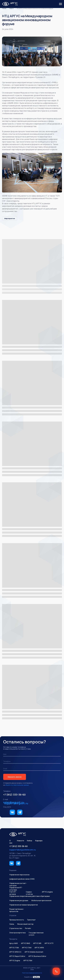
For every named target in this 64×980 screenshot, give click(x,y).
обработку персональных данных (17, 785)
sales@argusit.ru (13, 802)
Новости (12, 9)
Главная (4, 9)
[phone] (32, 761)
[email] (32, 769)
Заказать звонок (15, 777)
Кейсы (30, 841)
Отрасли (13, 915)
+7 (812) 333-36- (13, 795)
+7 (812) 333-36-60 (18, 846)
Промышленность (17, 920)
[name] (32, 754)
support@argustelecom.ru (22, 850)
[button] (56, 971)
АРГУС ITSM (14, 948)
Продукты (13, 939)
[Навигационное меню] (60, 4)
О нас (11, 842)
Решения (13, 870)
